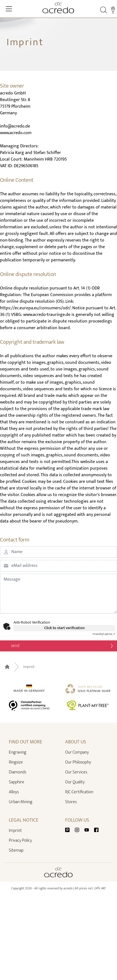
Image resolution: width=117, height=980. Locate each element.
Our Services (76, 772)
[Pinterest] (70, 829)
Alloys (14, 792)
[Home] (59, 8)
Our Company (77, 752)
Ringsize (16, 762)
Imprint (29, 667)
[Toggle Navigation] (9, 9)
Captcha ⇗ (104, 634)
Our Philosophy (78, 762)
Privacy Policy (20, 840)
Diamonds (18, 772)
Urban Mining (21, 802)
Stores (71, 802)
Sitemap (16, 850)
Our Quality (75, 782)
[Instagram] (79, 829)
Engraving (18, 752)
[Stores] (113, 10)
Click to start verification (64, 628)
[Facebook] (96, 829)
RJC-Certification (79, 792)
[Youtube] (89, 829)
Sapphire (17, 782)
